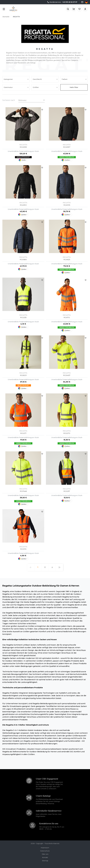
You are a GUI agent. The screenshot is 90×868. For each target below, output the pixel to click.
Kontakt (45, 857)
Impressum (45, 848)
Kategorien (8, 79)
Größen (36, 87)
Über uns (45, 854)
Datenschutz (45, 851)
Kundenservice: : (62, 2)
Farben (65, 79)
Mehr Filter (74, 87)
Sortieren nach (9, 100)
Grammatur (8, 87)
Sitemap (45, 861)
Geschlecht (38, 79)
